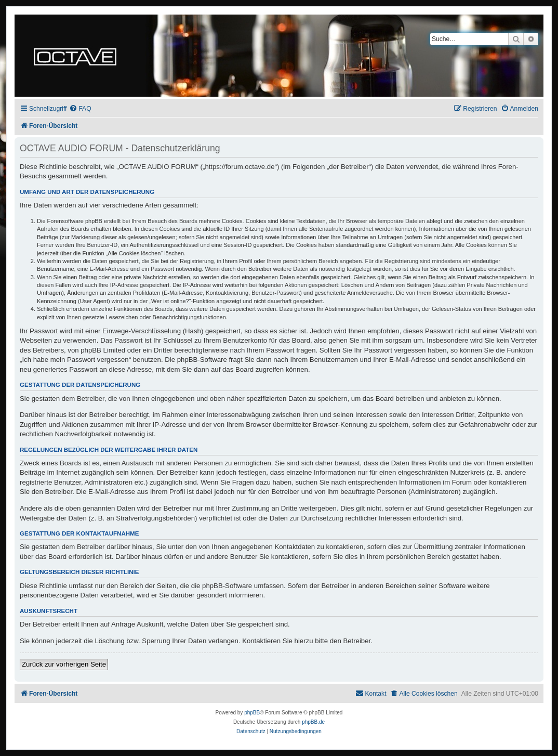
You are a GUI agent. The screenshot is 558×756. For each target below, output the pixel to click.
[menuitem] (80, 109)
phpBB (252, 713)
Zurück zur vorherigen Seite (64, 664)
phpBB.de (313, 722)
